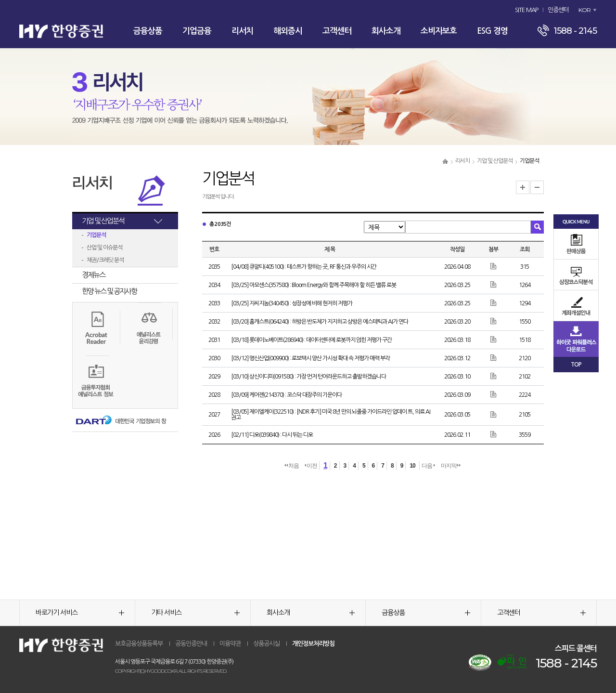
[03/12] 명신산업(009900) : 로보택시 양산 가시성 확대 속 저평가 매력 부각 (310, 358)
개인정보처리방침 (313, 644)
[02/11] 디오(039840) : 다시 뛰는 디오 (272, 435)
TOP (576, 365)
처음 (292, 466)
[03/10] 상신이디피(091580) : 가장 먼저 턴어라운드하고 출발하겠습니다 (308, 377)
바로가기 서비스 (80, 613)
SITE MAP (526, 10)
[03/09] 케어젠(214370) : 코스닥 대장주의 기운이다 (286, 395)
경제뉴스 (93, 275)
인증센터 (558, 10)
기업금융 (197, 31)
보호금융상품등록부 (139, 644)
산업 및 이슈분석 (104, 248)
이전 (311, 466)
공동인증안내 (191, 644)
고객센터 (337, 31)
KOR (584, 10)
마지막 (451, 466)
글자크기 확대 (523, 187)
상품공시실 (266, 644)
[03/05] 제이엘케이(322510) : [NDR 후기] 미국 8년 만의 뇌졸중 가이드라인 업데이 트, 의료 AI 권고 (331, 415)
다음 (428, 466)
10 (412, 466)
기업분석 (96, 235)
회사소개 (386, 31)
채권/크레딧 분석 (105, 260)
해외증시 (288, 31)
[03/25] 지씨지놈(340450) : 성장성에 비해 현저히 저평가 (292, 303)
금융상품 (148, 31)
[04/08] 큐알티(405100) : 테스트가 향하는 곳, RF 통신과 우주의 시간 (304, 267)
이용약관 (230, 644)
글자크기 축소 (537, 187)
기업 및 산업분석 (495, 161)
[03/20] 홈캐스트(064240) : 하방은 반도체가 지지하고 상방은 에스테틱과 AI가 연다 (320, 322)
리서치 (242, 31)
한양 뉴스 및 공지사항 (109, 291)
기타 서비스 (195, 613)
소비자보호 (439, 31)
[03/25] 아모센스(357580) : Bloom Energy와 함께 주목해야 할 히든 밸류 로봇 (314, 285)
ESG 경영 (492, 31)
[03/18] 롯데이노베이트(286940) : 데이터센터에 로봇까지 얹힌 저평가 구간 (311, 340)
